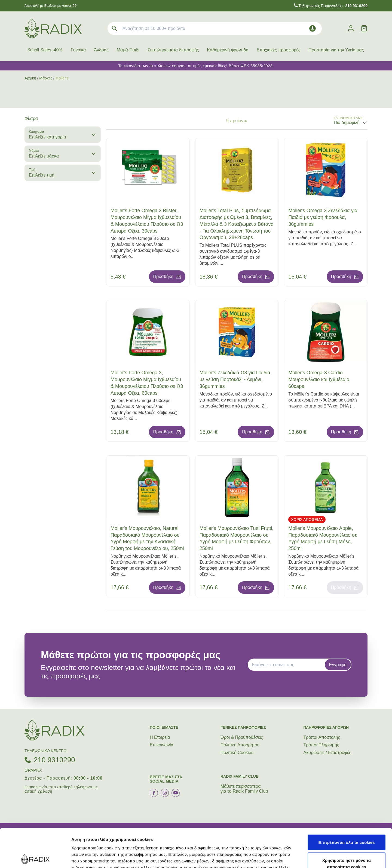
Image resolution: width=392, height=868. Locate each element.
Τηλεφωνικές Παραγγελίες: (333, 6)
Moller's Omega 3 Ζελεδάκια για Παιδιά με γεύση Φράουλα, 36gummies (323, 217)
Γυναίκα (78, 50)
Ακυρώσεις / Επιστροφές (327, 753)
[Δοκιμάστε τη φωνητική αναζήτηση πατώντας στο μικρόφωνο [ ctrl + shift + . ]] (313, 28)
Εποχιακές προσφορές (279, 50)
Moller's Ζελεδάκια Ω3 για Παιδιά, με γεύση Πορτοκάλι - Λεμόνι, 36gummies (236, 379)
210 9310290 (54, 760)
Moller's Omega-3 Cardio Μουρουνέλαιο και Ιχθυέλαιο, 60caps (319, 379)
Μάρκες (46, 78)
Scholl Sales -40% (45, 50)
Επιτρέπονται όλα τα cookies (346, 804)
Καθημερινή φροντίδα (228, 50)
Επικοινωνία (162, 745)
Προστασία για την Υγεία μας (336, 50)
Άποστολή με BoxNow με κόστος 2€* (51, 6)
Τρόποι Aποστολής (322, 737)
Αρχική (30, 78)
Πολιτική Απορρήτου (240, 745)
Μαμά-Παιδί (128, 50)
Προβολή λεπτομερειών (323, 857)
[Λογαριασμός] (351, 28)
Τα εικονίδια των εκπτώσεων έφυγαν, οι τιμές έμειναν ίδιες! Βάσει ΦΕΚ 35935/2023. (196, 66)
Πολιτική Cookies (237, 753)
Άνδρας (101, 50)
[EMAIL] (288, 665)
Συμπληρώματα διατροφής (173, 50)
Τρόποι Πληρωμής (321, 745)
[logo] (53, 28)
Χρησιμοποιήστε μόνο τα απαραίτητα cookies (347, 825)
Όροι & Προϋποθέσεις (242, 737)
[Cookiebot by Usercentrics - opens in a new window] (35, 857)
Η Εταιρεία (160, 737)
